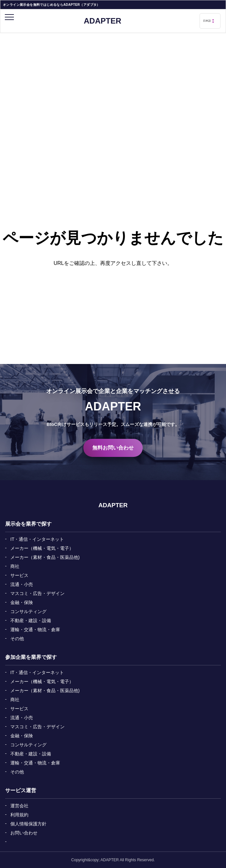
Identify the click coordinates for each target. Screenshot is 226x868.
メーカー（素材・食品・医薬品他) (45, 557)
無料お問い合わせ (113, 448)
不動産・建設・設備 (31, 621)
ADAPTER (102, 21)
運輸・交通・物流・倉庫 (35, 630)
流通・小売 (22, 584)
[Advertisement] (113, 81)
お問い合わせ (24, 833)
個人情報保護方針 (28, 824)
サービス (19, 575)
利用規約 (19, 815)
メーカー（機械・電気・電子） (42, 548)
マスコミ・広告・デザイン (37, 593)
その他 (17, 639)
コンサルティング (28, 611)
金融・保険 (22, 602)
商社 (15, 566)
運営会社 (19, 806)
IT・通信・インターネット (37, 539)
